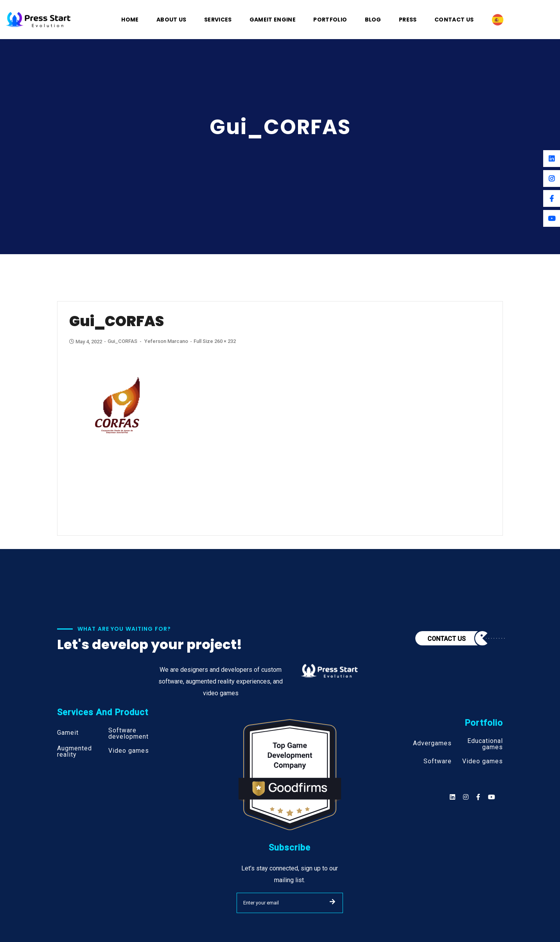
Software (438, 761)
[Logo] (38, 19)
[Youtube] (552, 218)
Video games (129, 751)
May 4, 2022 (86, 342)
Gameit (68, 733)
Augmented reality (74, 752)
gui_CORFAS (122, 341)
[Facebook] (552, 198)
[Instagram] (552, 179)
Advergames (432, 743)
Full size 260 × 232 (215, 341)
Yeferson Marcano (166, 341)
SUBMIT (332, 902)
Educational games (485, 744)
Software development (128, 734)
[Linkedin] (552, 159)
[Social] (492, 797)
